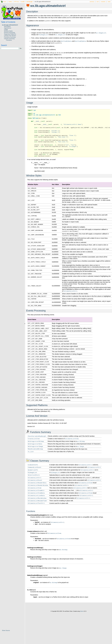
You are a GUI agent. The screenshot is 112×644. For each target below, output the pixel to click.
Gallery (10, 2)
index (109, 2)
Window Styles (8, 31)
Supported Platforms (10, 34)
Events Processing (9, 33)
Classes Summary (9, 39)
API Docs (17, 2)
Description (7, 26)
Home (5, 2)
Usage (6, 29)
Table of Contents (8, 22)
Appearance (8, 28)
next (98, 2)
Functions (9, 40)
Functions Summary (10, 37)
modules (103, 2)
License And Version (10, 36)
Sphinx (82, 611)
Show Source (6, 630)
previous (92, 2)
